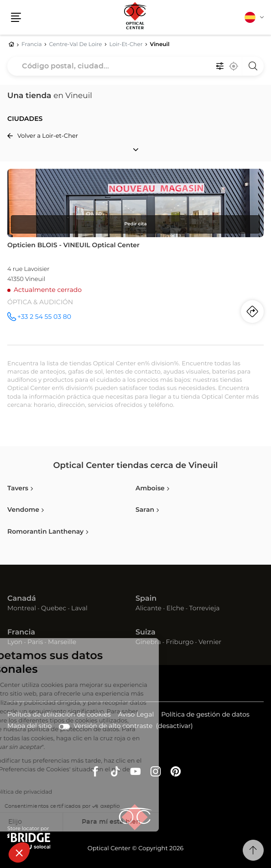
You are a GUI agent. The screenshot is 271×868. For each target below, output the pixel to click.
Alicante (149, 608)
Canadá (22, 599)
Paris (35, 642)
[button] (19, 852)
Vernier (210, 642)
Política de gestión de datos (205, 715)
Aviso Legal (136, 715)
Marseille (62, 642)
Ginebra (148, 642)
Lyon (15, 642)
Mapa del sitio (29, 726)
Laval (79, 608)
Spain (146, 599)
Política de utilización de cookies (59, 715)
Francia (21, 633)
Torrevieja (204, 608)
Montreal (22, 608)
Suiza (146, 633)
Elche (175, 608)
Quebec (54, 608)
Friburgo (180, 642)
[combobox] (135, 66)
